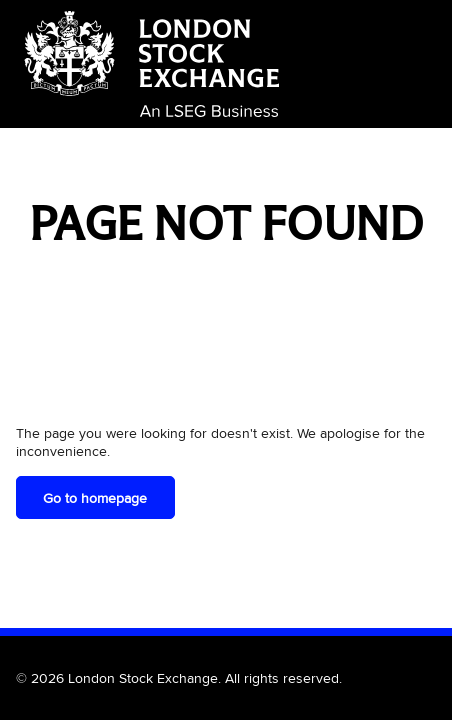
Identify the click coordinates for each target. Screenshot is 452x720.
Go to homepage (95, 498)
